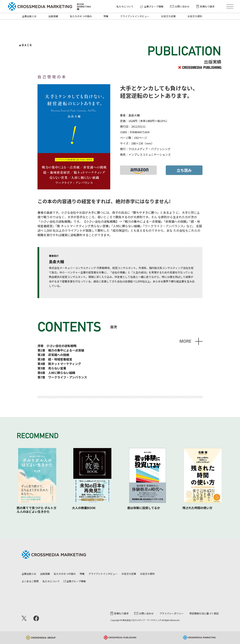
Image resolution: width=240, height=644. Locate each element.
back (27, 45)
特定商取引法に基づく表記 (204, 613)
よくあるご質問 (30, 581)
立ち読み (184, 170)
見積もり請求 (205, 6)
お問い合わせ (180, 6)
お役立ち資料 (195, 16)
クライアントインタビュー (135, 16)
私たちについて (125, 6)
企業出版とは (29, 16)
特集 (106, 16)
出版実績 (53, 16)
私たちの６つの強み (81, 16)
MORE (185, 341)
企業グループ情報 (152, 6)
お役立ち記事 (168, 16)
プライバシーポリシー (172, 613)
